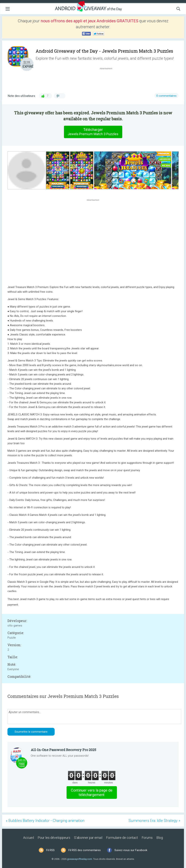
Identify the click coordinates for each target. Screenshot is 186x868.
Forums (147, 838)
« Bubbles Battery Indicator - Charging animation (45, 821)
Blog (160, 838)
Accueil (29, 838)
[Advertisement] (108, 79)
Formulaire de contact (122, 838)
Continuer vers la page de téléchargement (92, 793)
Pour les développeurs (54, 838)
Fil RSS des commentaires (85, 850)
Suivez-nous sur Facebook (131, 850)
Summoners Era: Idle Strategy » (154, 821)
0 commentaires (166, 96)
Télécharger (93, 132)
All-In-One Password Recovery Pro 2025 (63, 750)
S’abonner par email (88, 838)
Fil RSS (50, 850)
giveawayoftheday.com (80, 859)
